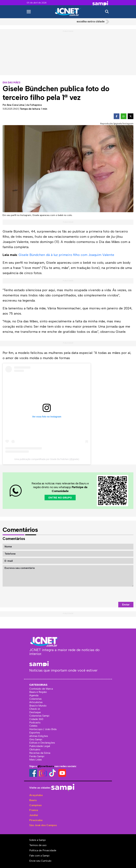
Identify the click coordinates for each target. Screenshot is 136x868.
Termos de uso (38, 845)
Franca (34, 810)
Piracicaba (36, 820)
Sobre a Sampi (37, 840)
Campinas (35, 805)
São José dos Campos (43, 825)
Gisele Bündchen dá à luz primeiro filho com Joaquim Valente (66, 255)
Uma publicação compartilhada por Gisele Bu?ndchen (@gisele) (47, 459)
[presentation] (109, 594)
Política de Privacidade (43, 850)
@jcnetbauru (46, 766)
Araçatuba (36, 795)
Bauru (33, 800)
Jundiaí (34, 815)
